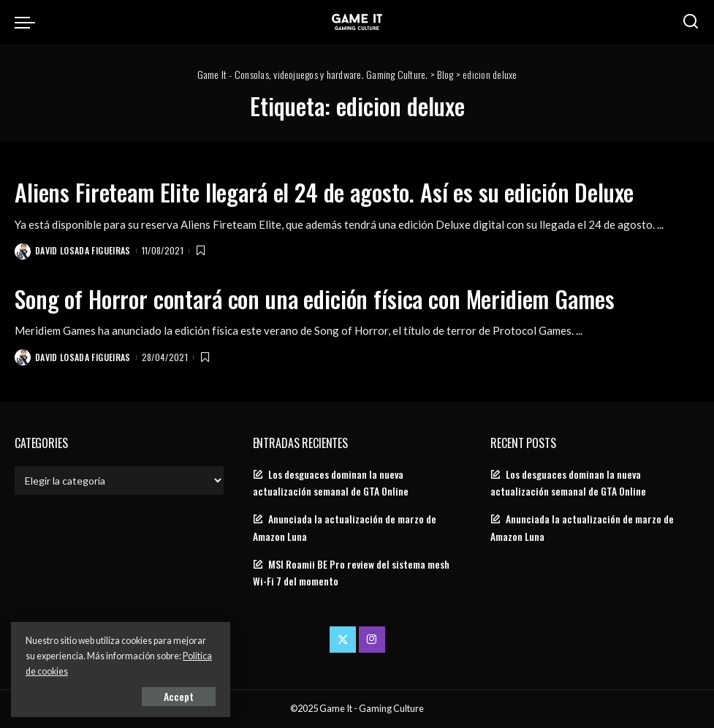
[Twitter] (343, 640)
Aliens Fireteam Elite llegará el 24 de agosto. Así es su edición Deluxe (324, 192)
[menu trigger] (29, 22)
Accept (179, 696)
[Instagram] (372, 640)
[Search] (691, 22)
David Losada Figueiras (83, 250)
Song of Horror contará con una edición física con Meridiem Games (314, 299)
